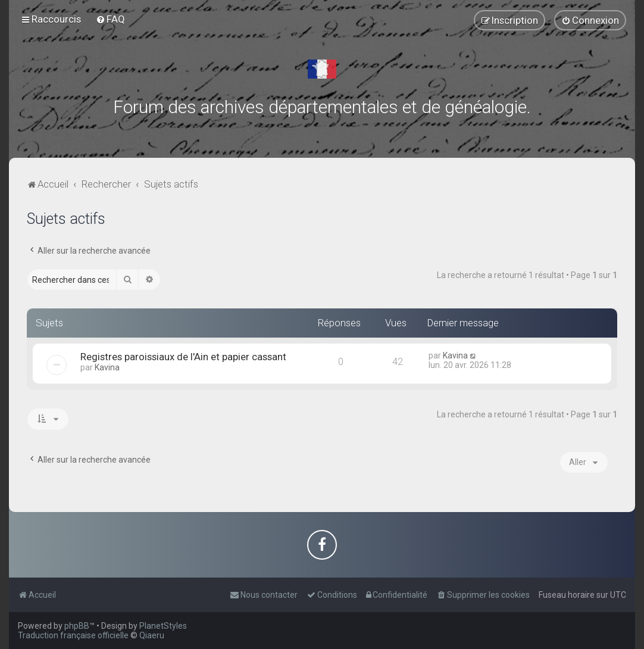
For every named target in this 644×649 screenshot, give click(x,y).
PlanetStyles (163, 626)
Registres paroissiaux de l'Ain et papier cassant (183, 357)
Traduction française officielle (73, 635)
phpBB (77, 626)
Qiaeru (152, 635)
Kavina (107, 367)
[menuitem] (110, 19)
